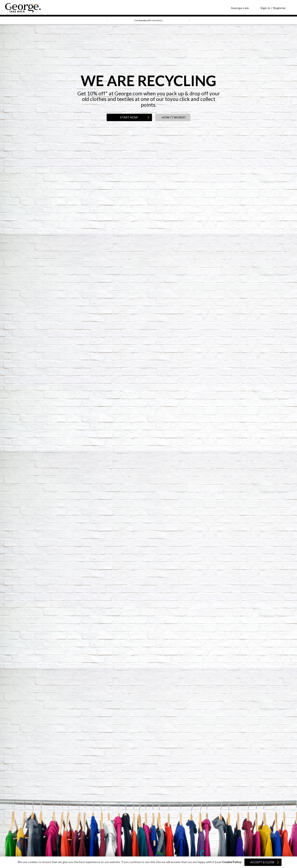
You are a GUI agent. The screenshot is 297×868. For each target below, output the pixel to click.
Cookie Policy (232, 862)
